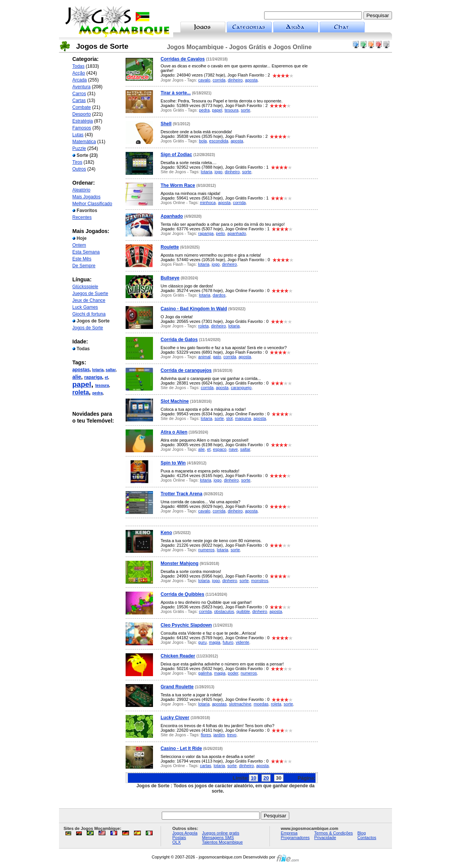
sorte (245, 110)
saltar (111, 370)
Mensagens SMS (218, 838)
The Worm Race (178, 185)
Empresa (289, 833)
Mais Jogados (86, 197)
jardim (219, 735)
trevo (232, 735)
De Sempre (84, 266)
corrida (219, 80)
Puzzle (79, 148)
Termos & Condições (334, 833)
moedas (261, 704)
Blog (362, 833)
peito (220, 233)
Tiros (77, 162)
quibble (243, 611)
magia (215, 642)
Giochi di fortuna (89, 314)
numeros (206, 550)
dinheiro (235, 80)
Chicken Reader (178, 656)
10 (253, 778)
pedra (97, 393)
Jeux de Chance (89, 300)
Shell (166, 124)
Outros (79, 169)
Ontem (79, 245)
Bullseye (170, 278)
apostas (81, 370)
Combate (82, 107)
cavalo (204, 80)
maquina (243, 418)
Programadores (295, 838)
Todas (78, 66)
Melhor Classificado (92, 204)
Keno (166, 533)
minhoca (208, 203)
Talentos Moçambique (222, 842)
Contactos (367, 838)
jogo (219, 172)
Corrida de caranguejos (186, 370)
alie (77, 377)
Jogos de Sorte (88, 328)
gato (217, 357)
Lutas (78, 135)
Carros (79, 94)
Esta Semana (86, 252)
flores (206, 735)
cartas (206, 766)
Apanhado (172, 216)
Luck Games (85, 307)
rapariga (93, 377)
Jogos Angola (185, 833)
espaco (219, 449)
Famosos (82, 128)
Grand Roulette (177, 687)
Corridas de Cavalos (183, 59)
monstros (260, 581)
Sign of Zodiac (176, 155)
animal (204, 357)
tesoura (102, 385)
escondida (219, 141)
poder (233, 673)
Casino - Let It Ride (181, 748)
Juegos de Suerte (90, 294)
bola (203, 141)
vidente (242, 642)
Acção (79, 73)
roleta (81, 392)
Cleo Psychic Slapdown (186, 625)
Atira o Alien (174, 432)
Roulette (170, 247)
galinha (205, 673)
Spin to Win (173, 463)
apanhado (237, 233)
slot (229, 418)
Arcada (80, 80)
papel (82, 384)
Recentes (82, 217)
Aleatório (81, 190)
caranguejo (241, 388)
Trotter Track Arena (182, 494)
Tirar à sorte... (176, 93)
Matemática (84, 142)
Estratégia (83, 121)
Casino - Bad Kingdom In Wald (194, 309)
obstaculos (224, 611)
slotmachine (240, 704)
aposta (251, 80)
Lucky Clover (175, 718)
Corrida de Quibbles (182, 594)
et (106, 377)
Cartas (79, 101)
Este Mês (82, 259)
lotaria (98, 370)
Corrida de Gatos (179, 340)
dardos (219, 295)
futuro (228, 642)
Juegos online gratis (221, 833)
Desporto (82, 114)
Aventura (81, 87)
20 (266, 778)
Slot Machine (175, 401)
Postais (179, 838)
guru (202, 642)
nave (233, 449)
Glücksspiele (85, 287)
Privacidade (325, 838)
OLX (177, 842)
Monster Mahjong (179, 563)
